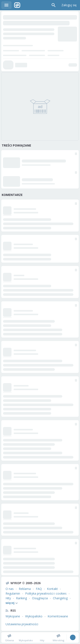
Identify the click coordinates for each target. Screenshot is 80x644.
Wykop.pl (17, 5)
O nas (10, 589)
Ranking (21, 598)
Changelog (60, 598)
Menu (6, 5)
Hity (8, 598)
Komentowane (58, 616)
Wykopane (13, 616)
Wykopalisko (34, 616)
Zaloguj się (69, 5)
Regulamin (13, 593)
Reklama (25, 589)
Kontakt (52, 589)
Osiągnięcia (40, 598)
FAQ (39, 589)
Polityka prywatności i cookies (46, 593)
